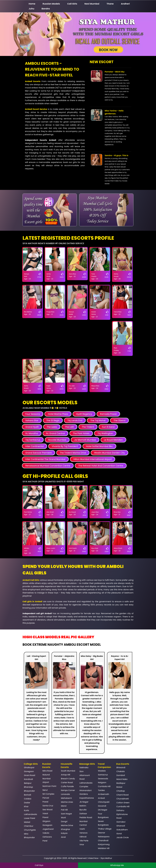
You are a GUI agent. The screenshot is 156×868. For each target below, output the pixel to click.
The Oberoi (119, 420)
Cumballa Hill (123, 807)
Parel (45, 841)
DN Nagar (103, 810)
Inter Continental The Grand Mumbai (45, 459)
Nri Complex (48, 794)
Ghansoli (121, 826)
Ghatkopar (29, 768)
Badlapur (121, 783)
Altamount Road (85, 777)
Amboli (101, 798)
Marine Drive (67, 825)
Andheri (125, 4)
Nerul (45, 790)
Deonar (102, 833)
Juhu (31, 9)
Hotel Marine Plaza (58, 414)
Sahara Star (32, 420)
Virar (82, 845)
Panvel (46, 798)
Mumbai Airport (47, 780)
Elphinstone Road (122, 816)
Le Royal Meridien (113, 440)
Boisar (119, 787)
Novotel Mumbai (57, 440)
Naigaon (102, 783)
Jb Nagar (84, 802)
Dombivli (121, 775)
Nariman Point (49, 786)
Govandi (102, 806)
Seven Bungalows (103, 823)
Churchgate (30, 830)
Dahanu (120, 810)
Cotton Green (123, 803)
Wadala (102, 771)
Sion (82, 771)
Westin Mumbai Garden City (109, 453)
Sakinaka (84, 768)
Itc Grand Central (56, 433)
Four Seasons (33, 414)
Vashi (82, 829)
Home (32, 4)
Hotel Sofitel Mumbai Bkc (99, 446)
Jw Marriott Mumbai (85, 440)
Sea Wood (47, 810)
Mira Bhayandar (29, 836)
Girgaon (46, 821)
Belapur (28, 783)
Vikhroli (83, 837)
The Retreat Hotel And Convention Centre (101, 466)
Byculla (83, 810)
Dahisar (83, 814)
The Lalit (69, 427)
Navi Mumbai (92, 4)
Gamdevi (121, 822)
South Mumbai (68, 771)
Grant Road (30, 775)
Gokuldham (122, 830)
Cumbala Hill (104, 786)
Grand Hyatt (32, 427)
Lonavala (65, 794)
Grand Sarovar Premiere (39, 453)
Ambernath (104, 794)
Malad (27, 822)
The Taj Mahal (98, 420)
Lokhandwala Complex (86, 785)
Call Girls (72, 4)
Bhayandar (29, 791)
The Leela (52, 427)
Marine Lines (67, 802)
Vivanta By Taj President (65, 446)
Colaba (28, 799)
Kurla (27, 810)
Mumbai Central (83, 823)
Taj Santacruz (33, 440)
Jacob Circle (122, 837)
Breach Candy (68, 779)
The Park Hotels (81, 433)
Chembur (29, 826)
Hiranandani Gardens (85, 792)
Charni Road (122, 795)
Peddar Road (86, 817)
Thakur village (105, 829)
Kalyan (64, 833)
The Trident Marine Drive (73, 453)
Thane (110, 4)
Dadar (27, 803)
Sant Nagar (66, 814)
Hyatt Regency (84, 414)
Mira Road (47, 771)
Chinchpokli (104, 802)
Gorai (119, 834)
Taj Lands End (75, 420)
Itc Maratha (32, 433)
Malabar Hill (104, 848)
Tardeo (101, 790)
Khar (26, 807)
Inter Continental (34, 446)
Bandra (46, 9)
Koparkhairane (87, 798)
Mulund (46, 775)
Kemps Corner (68, 790)
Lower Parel (29, 818)
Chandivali (103, 841)
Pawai (45, 817)
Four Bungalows (103, 816)
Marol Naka (122, 779)
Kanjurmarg (104, 844)
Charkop (121, 791)
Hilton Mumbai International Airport (93, 459)
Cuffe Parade (67, 786)
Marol (64, 806)
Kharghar (65, 829)
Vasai (45, 813)
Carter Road (67, 783)
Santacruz (103, 775)
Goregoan (47, 825)
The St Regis (53, 420)
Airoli (63, 837)
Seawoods (103, 779)
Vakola (46, 833)
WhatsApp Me (117, 865)
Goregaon (29, 771)
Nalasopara (104, 837)
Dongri (64, 822)
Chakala (120, 771)
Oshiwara (47, 837)
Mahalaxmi (66, 798)
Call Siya (39, 865)
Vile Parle (84, 841)
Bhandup (28, 787)
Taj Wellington (105, 433)
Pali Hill (64, 810)
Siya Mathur (106, 858)
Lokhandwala (30, 814)
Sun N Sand (108, 427)
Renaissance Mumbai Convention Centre (48, 466)
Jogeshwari (48, 829)
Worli (63, 818)
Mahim (83, 806)
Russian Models (51, 4)
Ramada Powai (108, 414)
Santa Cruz (48, 806)
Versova (83, 833)
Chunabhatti (123, 799)
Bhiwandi (121, 768)
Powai (45, 802)
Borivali (28, 795)
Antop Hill (66, 775)
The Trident (88, 427)
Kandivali (28, 779)
